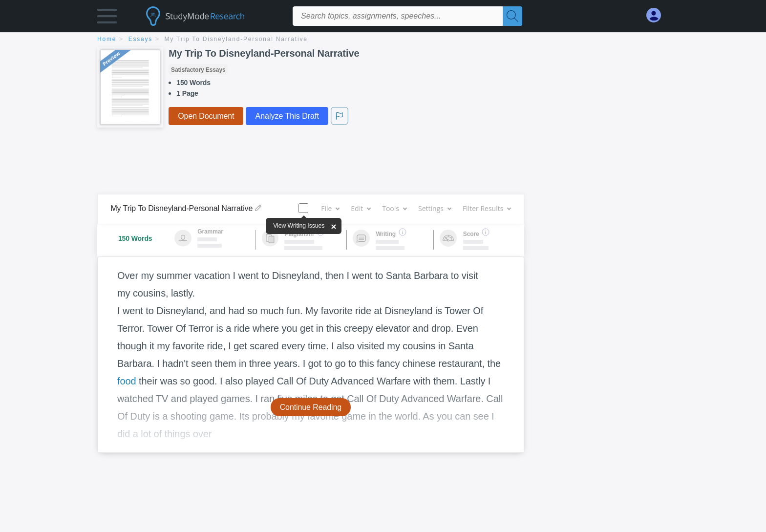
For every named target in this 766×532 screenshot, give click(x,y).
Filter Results (487, 208)
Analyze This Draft (287, 116)
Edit (361, 208)
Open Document (206, 116)
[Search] (512, 16)
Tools (394, 208)
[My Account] (658, 15)
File (330, 208)
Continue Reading (311, 407)
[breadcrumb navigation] (383, 40)
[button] (107, 18)
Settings (435, 208)
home (107, 39)
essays (140, 39)
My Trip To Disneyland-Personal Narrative (236, 39)
